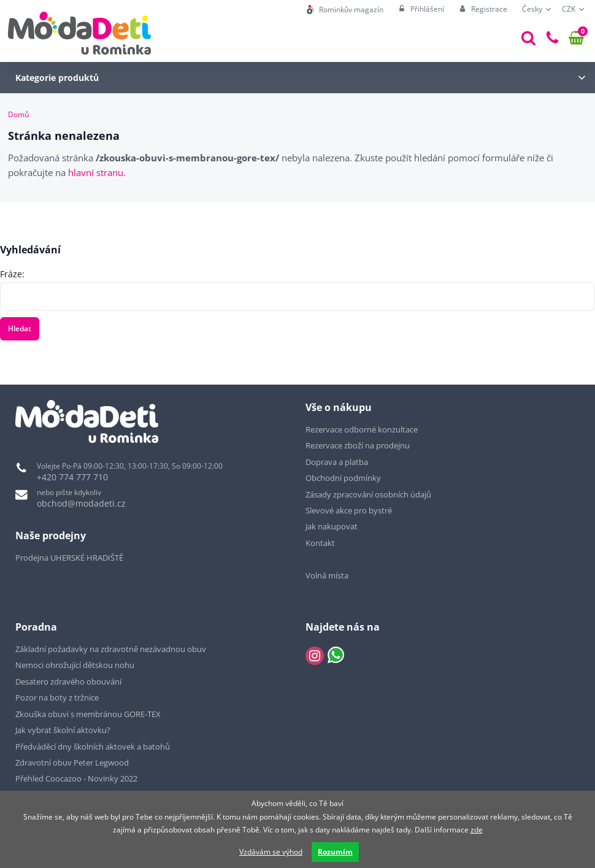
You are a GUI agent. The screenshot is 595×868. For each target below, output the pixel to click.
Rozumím (335, 852)
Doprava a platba (337, 462)
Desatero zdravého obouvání (68, 682)
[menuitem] (345, 10)
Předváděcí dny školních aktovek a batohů (93, 747)
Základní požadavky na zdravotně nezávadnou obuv (111, 649)
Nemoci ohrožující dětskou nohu (75, 665)
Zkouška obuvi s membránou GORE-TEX (88, 714)
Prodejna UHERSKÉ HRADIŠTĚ (69, 558)
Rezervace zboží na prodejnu (358, 445)
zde (477, 830)
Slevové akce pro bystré (349, 510)
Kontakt (320, 543)
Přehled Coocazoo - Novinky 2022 (76, 778)
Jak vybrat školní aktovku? (63, 730)
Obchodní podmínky (343, 478)
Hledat (20, 328)
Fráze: (12, 274)
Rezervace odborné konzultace (362, 429)
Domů (18, 114)
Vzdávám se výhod (271, 852)
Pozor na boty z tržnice (57, 697)
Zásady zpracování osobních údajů (368, 494)
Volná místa (327, 575)
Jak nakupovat (332, 526)
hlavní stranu (96, 172)
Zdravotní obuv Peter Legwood (72, 762)
